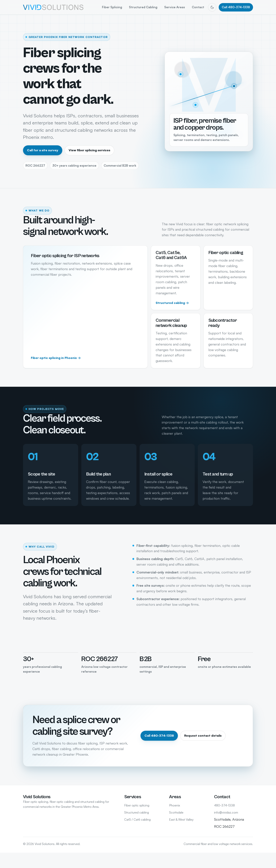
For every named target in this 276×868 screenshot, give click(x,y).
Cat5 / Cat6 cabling (137, 819)
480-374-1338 (224, 805)
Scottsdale (176, 812)
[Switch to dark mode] (212, 7)
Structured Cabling (143, 7)
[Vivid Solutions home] (53, 7)
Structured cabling (137, 812)
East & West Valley (181, 819)
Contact (198, 7)
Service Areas (175, 7)
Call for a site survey (43, 150)
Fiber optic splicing (137, 805)
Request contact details (203, 736)
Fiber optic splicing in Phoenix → (56, 358)
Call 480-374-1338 (236, 7)
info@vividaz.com (226, 812)
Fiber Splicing (112, 7)
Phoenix (175, 805)
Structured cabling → (172, 303)
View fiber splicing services (89, 150)
